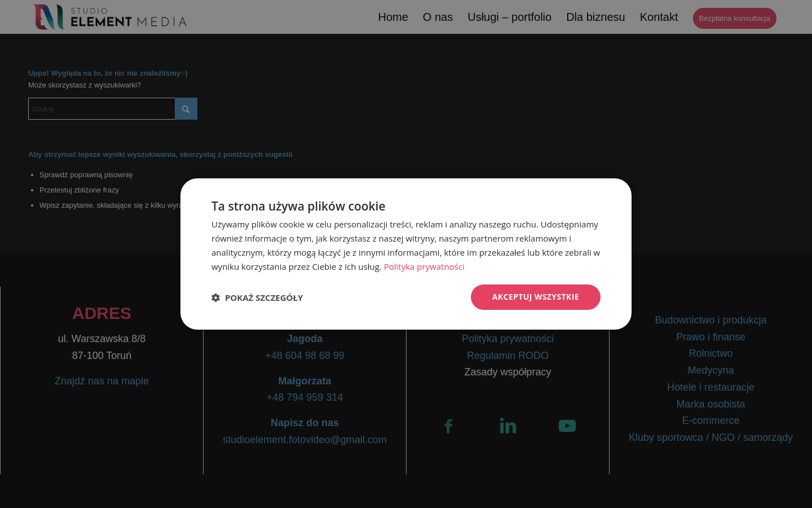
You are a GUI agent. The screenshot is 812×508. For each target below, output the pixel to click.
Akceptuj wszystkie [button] (536, 297)
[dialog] (406, 254)
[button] (257, 297)
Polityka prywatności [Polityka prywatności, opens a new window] (424, 266)
